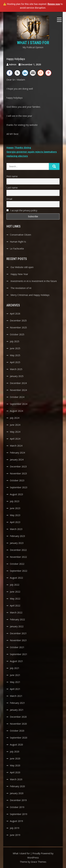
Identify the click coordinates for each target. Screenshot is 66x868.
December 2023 (18, 466)
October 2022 (17, 564)
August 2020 (16, 745)
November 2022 (18, 557)
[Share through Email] (33, 73)
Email (9, 199)
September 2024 (19, 404)
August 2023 (16, 494)
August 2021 (16, 661)
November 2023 (18, 473)
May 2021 (15, 682)
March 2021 (16, 696)
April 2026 (15, 314)
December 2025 (18, 321)
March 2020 (16, 779)
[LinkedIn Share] (25, 73)
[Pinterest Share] (48, 73)
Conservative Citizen (20, 235)
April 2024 (15, 439)
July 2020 (15, 752)
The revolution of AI (21, 288)
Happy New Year (19, 274)
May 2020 (15, 765)
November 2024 (18, 390)
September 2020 (19, 738)
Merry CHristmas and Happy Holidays (30, 295)
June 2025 (15, 348)
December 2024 (18, 383)
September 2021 (19, 654)
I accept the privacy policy (22, 210)
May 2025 (15, 355)
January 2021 (17, 710)
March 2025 (16, 369)
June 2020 (15, 758)
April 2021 (15, 689)
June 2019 (15, 835)
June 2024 (15, 425)
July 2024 (15, 418)
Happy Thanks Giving (19, 148)
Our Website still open (22, 267)
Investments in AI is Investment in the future (34, 281)
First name (12, 176)
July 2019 (15, 828)
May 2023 (15, 515)
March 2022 (16, 612)
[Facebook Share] (10, 73)
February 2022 (17, 619)
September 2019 (19, 814)
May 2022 (15, 599)
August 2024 (16, 411)
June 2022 (15, 592)
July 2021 (15, 668)
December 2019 (18, 800)
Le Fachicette (17, 249)
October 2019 (17, 807)
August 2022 (16, 578)
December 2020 (18, 717)
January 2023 (17, 543)
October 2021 (17, 647)
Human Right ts (18, 242)
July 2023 (15, 501)
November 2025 (18, 327)
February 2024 (17, 453)
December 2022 (18, 550)
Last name (12, 188)
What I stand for (33, 43)
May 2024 (15, 432)
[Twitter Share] (17, 73)
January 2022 (17, 626)
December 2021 (18, 633)
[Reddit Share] (41, 73)
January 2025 (17, 376)
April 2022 (15, 606)
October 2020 (17, 731)
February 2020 (17, 786)
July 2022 (15, 585)
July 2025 (15, 341)
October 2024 (17, 397)
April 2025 (15, 362)
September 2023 (19, 487)
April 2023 (15, 522)
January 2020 (17, 793)
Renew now (54, 4)
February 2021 (17, 703)
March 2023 (16, 529)
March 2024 (16, 446)
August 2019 (16, 821)
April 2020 (15, 772)
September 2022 (19, 571)
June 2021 (15, 675)
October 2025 (17, 334)
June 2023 (15, 508)
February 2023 (17, 536)
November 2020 (18, 724)
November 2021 (18, 640)
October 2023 (17, 480)
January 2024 (17, 460)
